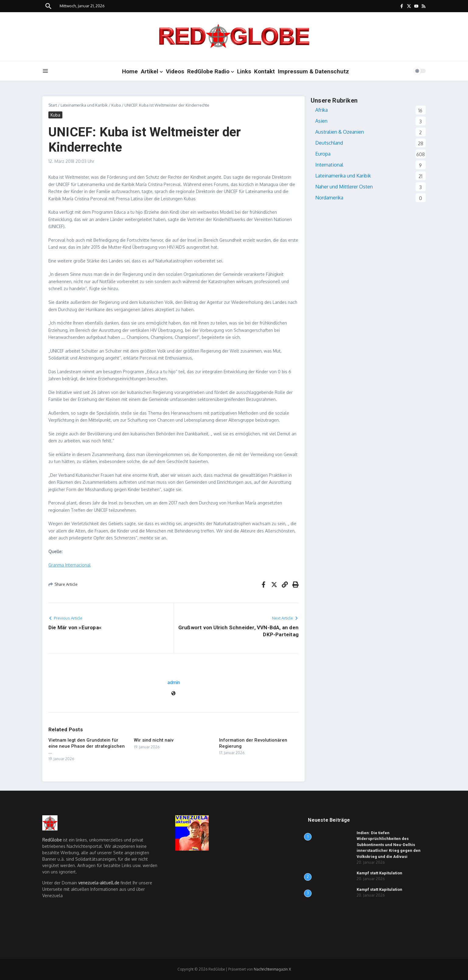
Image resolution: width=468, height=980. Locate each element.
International (329, 165)
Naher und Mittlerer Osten (344, 187)
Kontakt (264, 71)
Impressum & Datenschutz (313, 71)
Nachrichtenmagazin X (272, 969)
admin (174, 682)
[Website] (173, 694)
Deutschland (329, 143)
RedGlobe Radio (211, 71)
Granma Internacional (70, 565)
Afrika (321, 110)
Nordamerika (329, 198)
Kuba (116, 105)
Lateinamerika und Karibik (84, 105)
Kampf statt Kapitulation (379, 873)
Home (130, 71)
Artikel (152, 71)
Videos (175, 71)
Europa (323, 154)
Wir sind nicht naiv (154, 740)
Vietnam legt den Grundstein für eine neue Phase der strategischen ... (87, 746)
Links (244, 71)
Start (53, 105)
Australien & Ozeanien (340, 132)
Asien (321, 121)
